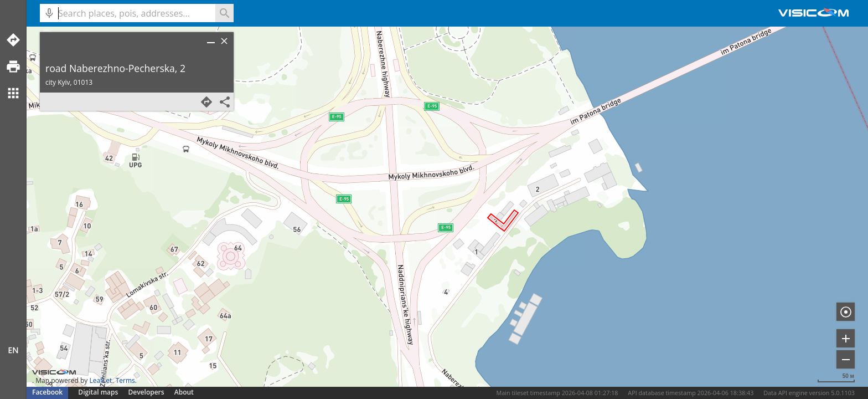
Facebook (47, 392)
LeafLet (100, 380)
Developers (146, 392)
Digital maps (99, 392)
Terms (125, 380)
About (184, 392)
